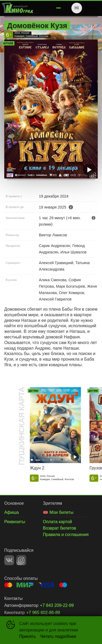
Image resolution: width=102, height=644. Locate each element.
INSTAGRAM (21, 560)
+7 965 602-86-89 (43, 613)
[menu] (49, 8)
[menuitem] (59, 8)
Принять (28, 636)
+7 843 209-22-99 (57, 605)
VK (9, 560)
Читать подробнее (58, 636)
